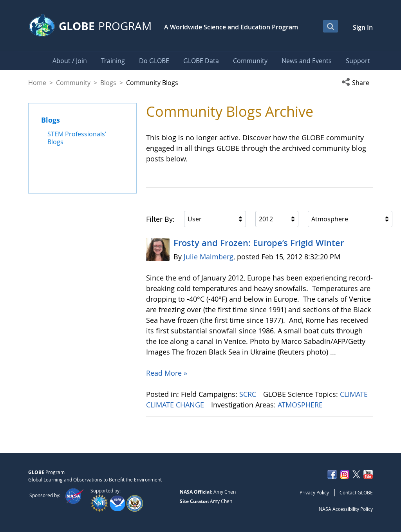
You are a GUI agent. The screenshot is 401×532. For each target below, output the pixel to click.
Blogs (108, 83)
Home (37, 83)
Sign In (363, 27)
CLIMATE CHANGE (176, 405)
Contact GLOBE (356, 492)
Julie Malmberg (209, 257)
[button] (357, 83)
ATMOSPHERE (301, 405)
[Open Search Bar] (331, 26)
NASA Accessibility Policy (346, 509)
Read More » (167, 373)
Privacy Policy (314, 492)
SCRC (249, 394)
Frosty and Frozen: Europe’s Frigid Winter (259, 243)
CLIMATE (355, 394)
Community (73, 83)
